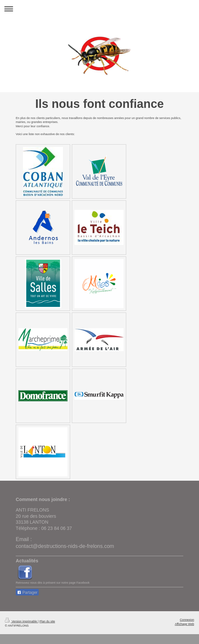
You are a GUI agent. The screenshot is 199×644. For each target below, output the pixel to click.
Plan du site (47, 621)
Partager (27, 593)
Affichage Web (184, 624)
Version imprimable (21, 621)
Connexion (187, 620)
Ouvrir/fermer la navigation (99, 9)
